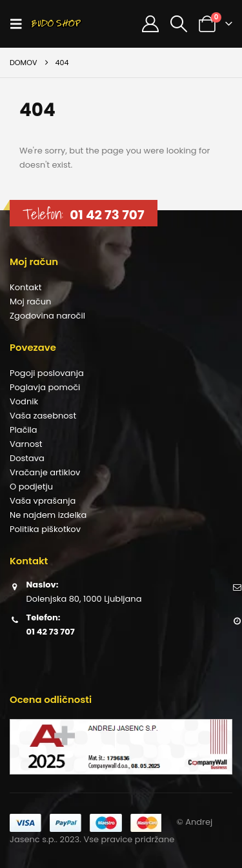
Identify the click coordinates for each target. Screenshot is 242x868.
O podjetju (31, 487)
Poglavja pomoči (45, 387)
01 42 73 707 (107, 215)
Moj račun (30, 301)
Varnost (26, 444)
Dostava (27, 458)
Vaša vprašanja (43, 501)
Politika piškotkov (45, 529)
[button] (20, 24)
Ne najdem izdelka (48, 515)
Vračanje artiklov (45, 472)
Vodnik (24, 401)
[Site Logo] (56, 24)
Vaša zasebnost (43, 416)
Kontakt (25, 287)
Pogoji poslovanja (47, 373)
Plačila (24, 430)
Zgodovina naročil (47, 316)
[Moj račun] (150, 24)
